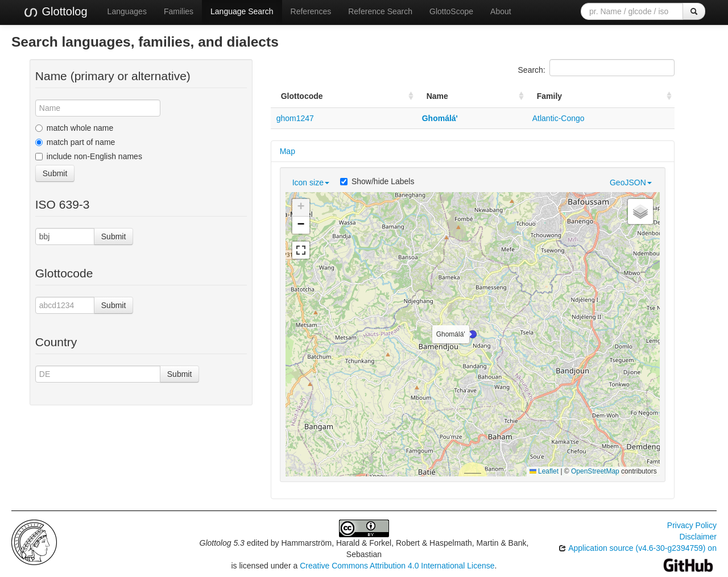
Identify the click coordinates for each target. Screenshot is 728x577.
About (501, 11)
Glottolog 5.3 (222, 543)
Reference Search (380, 11)
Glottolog (55, 12)
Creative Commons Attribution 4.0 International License (397, 566)
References (311, 11)
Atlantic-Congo (559, 118)
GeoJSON (631, 182)
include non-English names (89, 156)
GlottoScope (451, 11)
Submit (55, 173)
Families (179, 11)
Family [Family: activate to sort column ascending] (549, 96)
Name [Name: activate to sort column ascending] (437, 96)
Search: (596, 68)
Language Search (242, 11)
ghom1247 (295, 118)
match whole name (75, 128)
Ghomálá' (440, 118)
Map (288, 151)
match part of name (75, 142)
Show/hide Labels (377, 181)
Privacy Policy (692, 525)
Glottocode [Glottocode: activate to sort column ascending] (302, 96)
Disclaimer (698, 537)
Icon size (311, 182)
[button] (473, 334)
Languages (127, 11)
